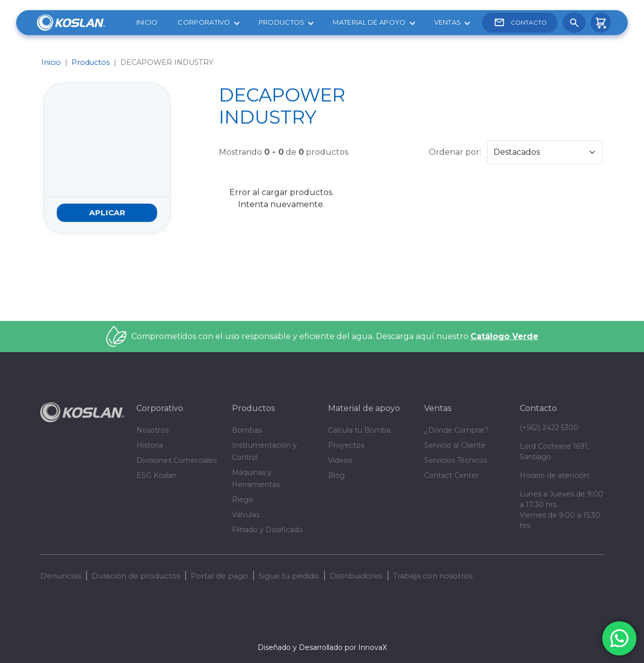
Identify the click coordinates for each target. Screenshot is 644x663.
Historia (150, 445)
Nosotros (152, 430)
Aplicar (107, 213)
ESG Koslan (156, 475)
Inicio (147, 22)
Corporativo (204, 22)
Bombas (247, 430)
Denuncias (61, 576)
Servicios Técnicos (456, 460)
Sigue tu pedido (289, 576)
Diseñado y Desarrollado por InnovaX (322, 647)
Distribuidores (356, 576)
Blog (336, 475)
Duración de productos (136, 576)
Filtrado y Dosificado (267, 530)
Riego (243, 500)
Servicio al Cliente (455, 445)
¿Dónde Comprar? (456, 430)
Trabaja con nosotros (433, 576)
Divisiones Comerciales (177, 460)
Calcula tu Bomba (359, 430)
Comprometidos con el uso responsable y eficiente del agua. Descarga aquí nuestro (335, 336)
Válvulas (246, 515)
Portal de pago (219, 576)
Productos (282, 22)
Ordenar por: (455, 151)
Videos (340, 460)
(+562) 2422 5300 (549, 428)
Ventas (448, 22)
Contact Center (451, 475)
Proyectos (346, 445)
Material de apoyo (369, 22)
